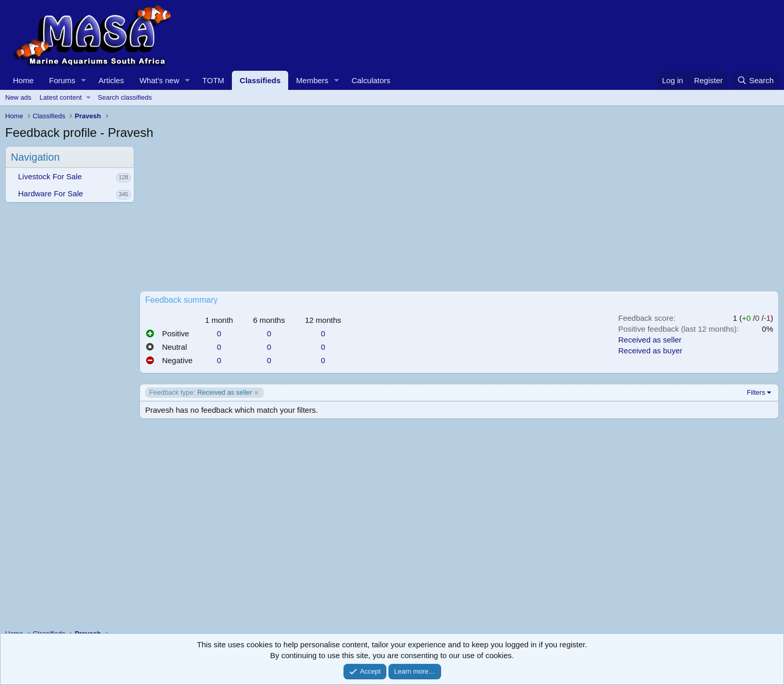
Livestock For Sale (50, 176)
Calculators (371, 80)
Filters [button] (756, 392)
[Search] (755, 80)
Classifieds (260, 80)
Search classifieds (125, 97)
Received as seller (650, 340)
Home (23, 80)
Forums (62, 80)
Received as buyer (650, 351)
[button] (84, 80)
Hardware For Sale (51, 193)
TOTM (213, 80)
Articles (111, 80)
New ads (18, 97)
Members (312, 80)
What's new (159, 80)
